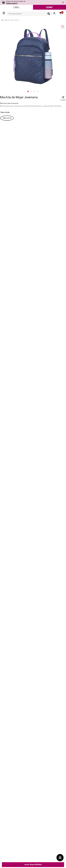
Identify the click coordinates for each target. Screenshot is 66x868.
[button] (7, 118)
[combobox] (29, 13)
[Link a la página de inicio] (2, 20)
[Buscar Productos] (49, 14)
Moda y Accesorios (12, 20)
